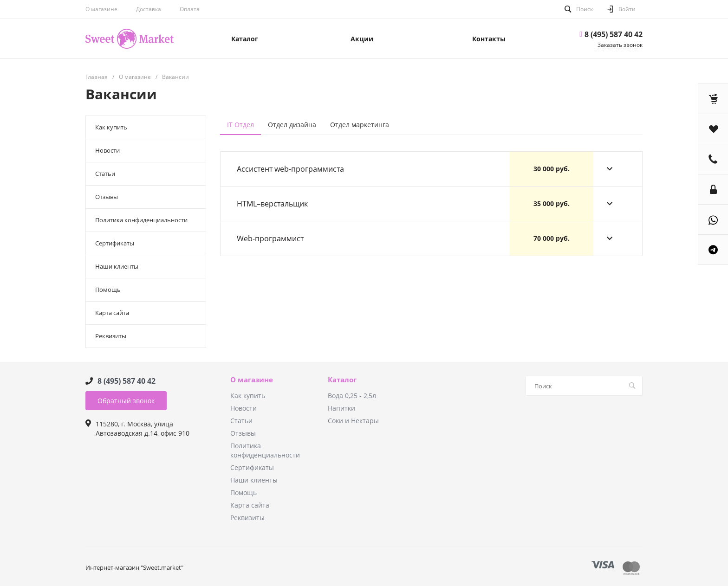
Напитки (341, 408)
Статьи (105, 174)
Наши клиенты (117, 266)
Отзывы (107, 197)
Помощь (108, 290)
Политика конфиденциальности (141, 220)
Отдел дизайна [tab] (292, 125)
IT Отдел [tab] (240, 125)
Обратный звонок (126, 401)
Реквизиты (111, 336)
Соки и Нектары (353, 421)
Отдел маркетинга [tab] (360, 125)
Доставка (149, 9)
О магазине (252, 380)
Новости (107, 150)
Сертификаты (115, 243)
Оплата (190, 9)
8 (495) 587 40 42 (614, 34)
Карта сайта (112, 313)
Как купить (111, 127)
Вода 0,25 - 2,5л (352, 396)
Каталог (342, 380)
